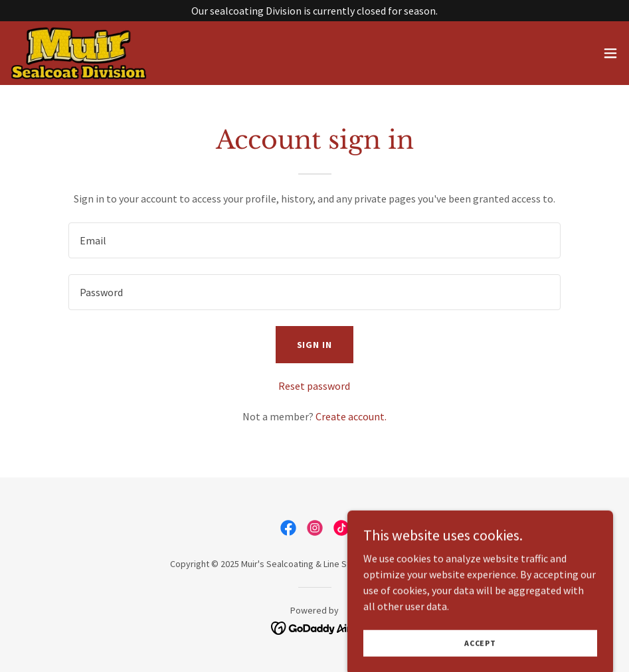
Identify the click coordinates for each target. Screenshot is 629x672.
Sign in (315, 345)
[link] (79, 53)
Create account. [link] (351, 416)
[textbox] (314, 240)
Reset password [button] (314, 386)
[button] (610, 53)
